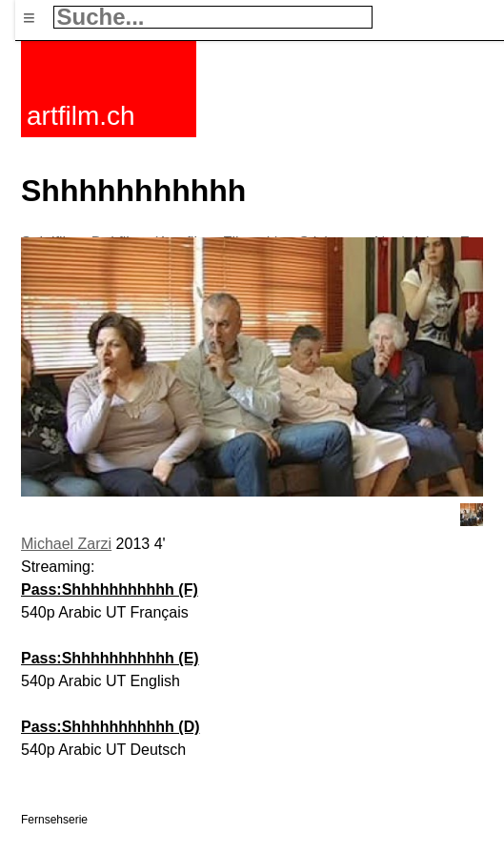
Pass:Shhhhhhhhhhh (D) (111, 727)
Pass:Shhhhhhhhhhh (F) (110, 589)
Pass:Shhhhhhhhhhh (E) (110, 658)
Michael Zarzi (66, 544)
